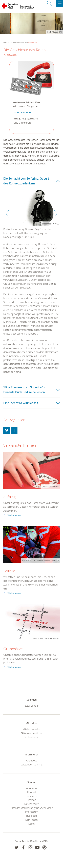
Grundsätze (13, 649)
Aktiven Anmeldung (32, 733)
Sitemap (32, 800)
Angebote (32, 760)
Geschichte (33, 42)
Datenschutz (32, 804)
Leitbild (9, 571)
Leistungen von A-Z (32, 764)
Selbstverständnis (19, 42)
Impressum (32, 812)
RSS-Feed (32, 816)
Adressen (32, 788)
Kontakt (32, 792)
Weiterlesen (14, 515)
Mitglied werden (32, 729)
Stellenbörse (32, 737)
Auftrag (9, 497)
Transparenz (32, 796)
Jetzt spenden (32, 706)
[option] (32, 215)
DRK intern (32, 820)
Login (32, 824)
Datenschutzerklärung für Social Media (32, 808)
